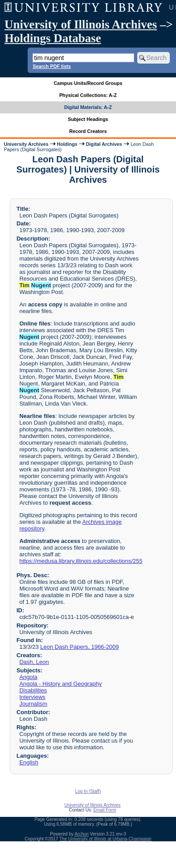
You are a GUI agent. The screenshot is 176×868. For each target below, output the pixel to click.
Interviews (32, 697)
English (29, 762)
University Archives (26, 144)
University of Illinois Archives (81, 24)
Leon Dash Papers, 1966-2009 (79, 647)
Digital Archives (104, 144)
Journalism (33, 704)
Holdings (67, 144)
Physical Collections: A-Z (88, 95)
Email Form (104, 810)
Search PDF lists (51, 66)
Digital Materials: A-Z (88, 107)
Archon (82, 834)
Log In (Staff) (88, 791)
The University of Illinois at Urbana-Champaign (105, 839)
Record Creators (88, 131)
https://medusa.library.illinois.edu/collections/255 (81, 561)
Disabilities (33, 690)
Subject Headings (88, 119)
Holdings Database (53, 38)
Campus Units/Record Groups (88, 83)
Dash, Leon (34, 662)
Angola (28, 677)
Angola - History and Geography (60, 684)
